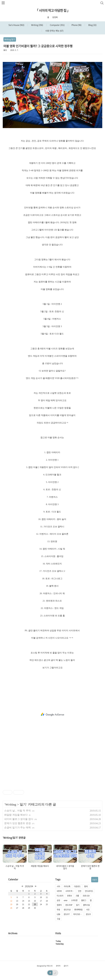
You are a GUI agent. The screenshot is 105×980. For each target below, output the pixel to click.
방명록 (55, 17)
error (65, 900)
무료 (58, 909)
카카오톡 (67, 886)
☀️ (50, 973)
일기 (23, 804)
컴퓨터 (59, 905)
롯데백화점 (78, 909)
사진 (88, 909)
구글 (58, 919)
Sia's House (16, 25)
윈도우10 (67, 909)
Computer (57, 25)
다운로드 (77, 886)
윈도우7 (67, 914)
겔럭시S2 (86, 905)
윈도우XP (69, 905)
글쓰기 (66, 966)
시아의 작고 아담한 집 (71, 891)
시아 (58, 886)
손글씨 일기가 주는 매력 (17, 828)
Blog (92, 25)
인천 (80, 891)
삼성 (58, 900)
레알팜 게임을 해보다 (16, 815)
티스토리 (60, 896)
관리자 (58, 966)
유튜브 (69, 896)
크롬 (77, 896)
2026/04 (29, 886)
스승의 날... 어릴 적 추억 (17, 811)
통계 (86, 886)
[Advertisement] (52, 714)
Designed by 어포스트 (45, 966)
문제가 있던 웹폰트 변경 (17, 823)
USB (58, 914)
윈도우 (88, 914)
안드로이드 (89, 891)
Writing (37, 25)
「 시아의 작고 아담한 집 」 (53, 10)
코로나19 (86, 896)
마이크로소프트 (78, 914)
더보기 (95, 880)
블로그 (84, 900)
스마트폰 (74, 900)
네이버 (59, 891)
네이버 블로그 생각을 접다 (19, 819)
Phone (76, 25)
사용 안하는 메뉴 (54, 31)
